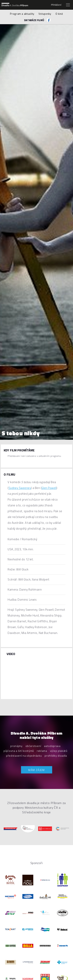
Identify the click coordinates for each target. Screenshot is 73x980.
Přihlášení (56, 5)
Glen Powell (49, 488)
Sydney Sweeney (20, 488)
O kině (59, 14)
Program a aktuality (22, 14)
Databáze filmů (34, 20)
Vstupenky (45, 14)
